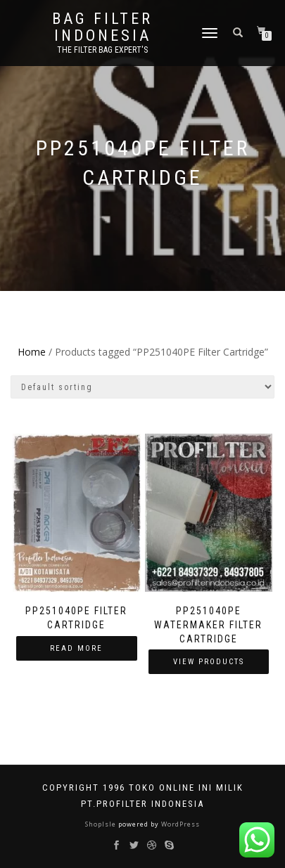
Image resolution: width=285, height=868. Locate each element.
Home (32, 352)
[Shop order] (142, 387)
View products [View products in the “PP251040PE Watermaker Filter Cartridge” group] (209, 662)
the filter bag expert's (102, 50)
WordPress (179, 824)
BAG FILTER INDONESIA (102, 27)
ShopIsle (102, 824)
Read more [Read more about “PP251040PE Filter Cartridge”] (76, 648)
